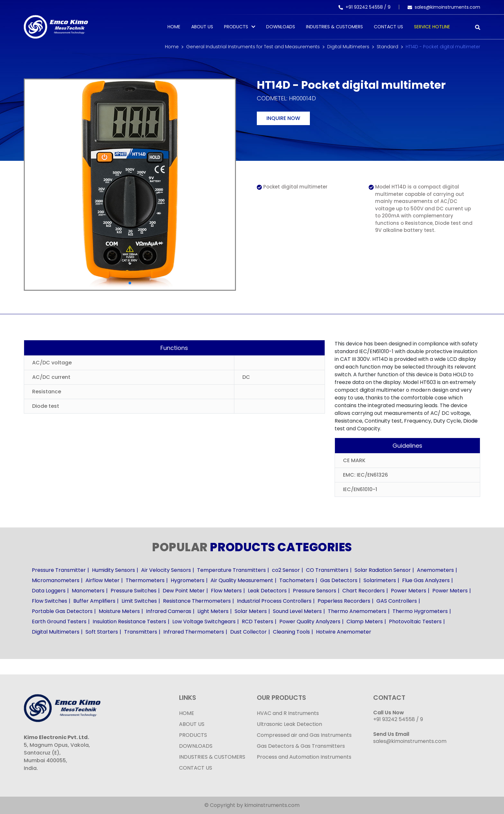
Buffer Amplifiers (94, 601)
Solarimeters (380, 580)
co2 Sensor (286, 570)
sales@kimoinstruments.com (444, 7)
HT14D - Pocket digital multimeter (443, 47)
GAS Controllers (397, 601)
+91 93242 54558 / (363, 7)
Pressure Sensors (315, 591)
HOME (187, 713)
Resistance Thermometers (197, 601)
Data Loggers (49, 591)
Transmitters (141, 632)
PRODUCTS (236, 27)
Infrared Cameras (169, 611)
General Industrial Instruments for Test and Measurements (253, 47)
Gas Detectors (339, 580)
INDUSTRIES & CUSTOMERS (212, 757)
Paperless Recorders (344, 601)
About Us (202, 27)
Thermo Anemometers (357, 611)
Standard (387, 47)
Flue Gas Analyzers (426, 580)
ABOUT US (192, 724)
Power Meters (409, 591)
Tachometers (297, 580)
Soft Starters (102, 632)
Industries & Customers (334, 27)
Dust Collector (248, 632)
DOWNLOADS (196, 746)
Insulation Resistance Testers (129, 622)
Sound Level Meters (297, 611)
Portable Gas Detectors (62, 611)
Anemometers (435, 570)
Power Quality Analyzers (310, 622)
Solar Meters (251, 611)
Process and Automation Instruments (304, 757)
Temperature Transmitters (231, 570)
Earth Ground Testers (59, 622)
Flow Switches (50, 601)
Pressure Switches (134, 591)
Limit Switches (139, 601)
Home (174, 27)
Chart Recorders (364, 591)
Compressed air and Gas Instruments (304, 735)
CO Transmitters (327, 570)
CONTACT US (196, 768)
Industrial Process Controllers (274, 601)
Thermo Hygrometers (420, 611)
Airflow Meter (103, 580)
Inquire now (283, 118)
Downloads (281, 27)
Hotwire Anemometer (344, 632)
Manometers (88, 591)
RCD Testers (257, 622)
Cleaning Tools (291, 632)
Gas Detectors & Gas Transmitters (301, 746)
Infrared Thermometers (194, 632)
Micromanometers (56, 580)
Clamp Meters (365, 622)
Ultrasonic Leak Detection (289, 724)
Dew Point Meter (184, 591)
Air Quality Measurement (242, 580)
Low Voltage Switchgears (204, 622)
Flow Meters (226, 591)
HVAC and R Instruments (288, 713)
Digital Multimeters (348, 47)
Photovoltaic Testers (415, 622)
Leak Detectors (267, 591)
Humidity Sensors (113, 570)
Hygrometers (188, 580)
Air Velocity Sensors (166, 570)
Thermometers (145, 580)
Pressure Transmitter (59, 570)
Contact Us (388, 27)
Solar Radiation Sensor (383, 570)
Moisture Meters (119, 611)
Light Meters (213, 611)
